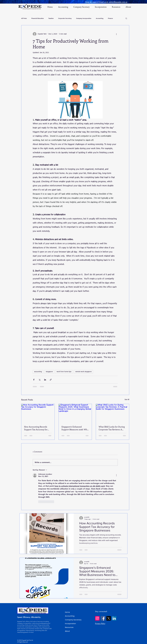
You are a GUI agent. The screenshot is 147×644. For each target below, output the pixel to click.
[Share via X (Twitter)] (39, 380)
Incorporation (70, 624)
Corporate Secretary (65, 18)
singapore (49, 372)
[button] (126, 18)
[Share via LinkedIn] (45, 380)
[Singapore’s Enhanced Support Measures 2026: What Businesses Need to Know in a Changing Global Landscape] (75, 413)
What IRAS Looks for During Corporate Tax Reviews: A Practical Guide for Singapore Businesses (112, 428)
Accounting (100, 18)
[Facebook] (103, 618)
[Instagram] (97, 618)
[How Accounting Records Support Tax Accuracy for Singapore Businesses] (38, 413)
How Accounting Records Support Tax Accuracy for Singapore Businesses (36, 428)
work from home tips (64, 372)
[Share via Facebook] (34, 380)
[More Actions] (116, 475)
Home (67, 612)
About (67, 631)
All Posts (24, 18)
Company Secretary (73, 620)
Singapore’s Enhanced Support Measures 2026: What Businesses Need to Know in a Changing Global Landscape (75, 428)
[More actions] (116, 34)
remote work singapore (83, 372)
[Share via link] (51, 380)
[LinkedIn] (114, 618)
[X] (109, 618)
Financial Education (38, 18)
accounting (38, 372)
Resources (69, 627)
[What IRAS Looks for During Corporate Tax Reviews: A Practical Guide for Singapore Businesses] (112, 413)
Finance (110, 18)
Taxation (51, 18)
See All (127, 400)
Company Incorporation (84, 18)
